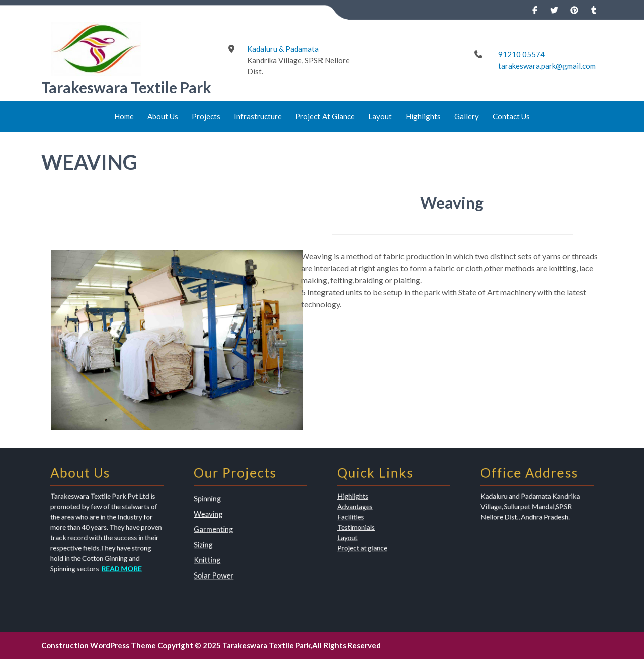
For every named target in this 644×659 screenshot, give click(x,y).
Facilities (360, 520)
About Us (163, 116)
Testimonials (365, 528)
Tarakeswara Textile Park (126, 87)
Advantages (364, 512)
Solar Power (222, 565)
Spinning (217, 506)
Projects (206, 116)
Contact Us (511, 116)
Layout (380, 116)
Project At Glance (325, 116)
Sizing (214, 541)
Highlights (423, 116)
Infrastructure (258, 116)
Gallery (467, 116)
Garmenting (222, 530)
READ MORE (118, 560)
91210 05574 (521, 54)
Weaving (218, 518)
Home (124, 116)
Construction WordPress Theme (99, 645)
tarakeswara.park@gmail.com (547, 66)
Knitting (217, 553)
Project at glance (369, 544)
